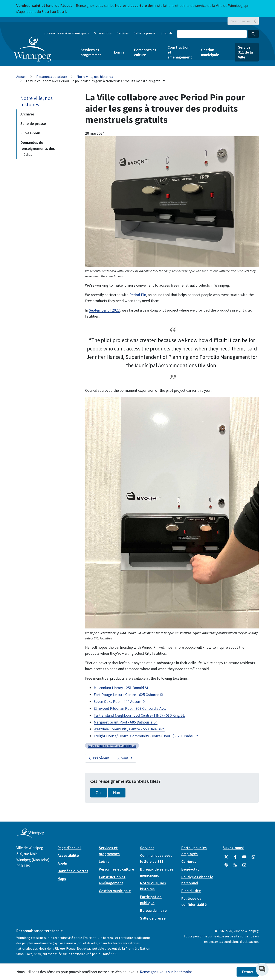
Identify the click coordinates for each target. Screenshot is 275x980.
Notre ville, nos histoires (95, 77)
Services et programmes (91, 52)
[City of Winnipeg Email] (244, 865)
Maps (62, 879)
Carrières (189, 861)
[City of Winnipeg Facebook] (235, 857)
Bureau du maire (153, 910)
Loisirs (119, 52)
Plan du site (191, 891)
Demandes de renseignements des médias (38, 148)
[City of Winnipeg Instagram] (253, 857)
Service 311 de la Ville (245, 52)
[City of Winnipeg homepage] (30, 836)
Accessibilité (68, 855)
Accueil (21, 77)
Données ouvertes (73, 871)
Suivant (123, 758)
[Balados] (226, 865)
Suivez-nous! (233, 848)
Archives (27, 114)
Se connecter (241, 21)
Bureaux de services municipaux (66, 33)
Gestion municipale (210, 52)
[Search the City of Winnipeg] (212, 34)
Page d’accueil (70, 848)
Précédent (101, 758)
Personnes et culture (145, 52)
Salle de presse (145, 33)
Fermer (248, 972)
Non (116, 793)
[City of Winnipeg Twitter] (226, 857)
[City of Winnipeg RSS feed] (235, 865)
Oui (99, 793)
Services (123, 33)
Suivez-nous (103, 33)
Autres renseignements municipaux (112, 746)
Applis (63, 863)
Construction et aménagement (180, 52)
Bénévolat (190, 869)
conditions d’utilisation (241, 942)
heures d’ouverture (131, 5)
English (166, 33)
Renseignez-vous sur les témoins (166, 972)
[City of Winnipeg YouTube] (244, 857)
